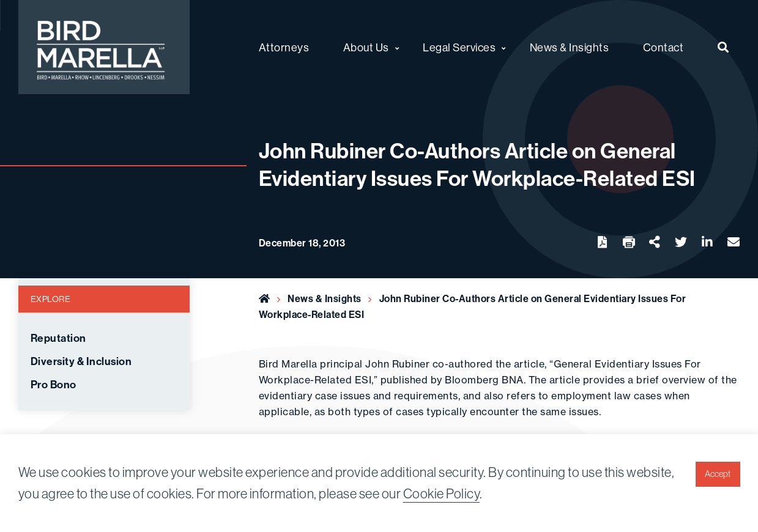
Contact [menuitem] (663, 47)
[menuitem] (723, 47)
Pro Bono (54, 385)
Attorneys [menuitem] (284, 47)
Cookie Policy (442, 493)
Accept (718, 474)
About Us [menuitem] (366, 47)
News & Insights (325, 298)
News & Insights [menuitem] (570, 47)
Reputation (58, 338)
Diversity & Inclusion (81, 361)
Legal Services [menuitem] (459, 47)
